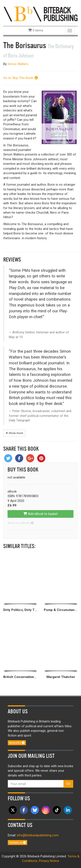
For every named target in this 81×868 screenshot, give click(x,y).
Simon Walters (18, 64)
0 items (36, 30)
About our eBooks (21, 523)
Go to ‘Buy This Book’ (21, 78)
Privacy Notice (49, 861)
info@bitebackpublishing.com (38, 835)
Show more (14, 433)
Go (68, 784)
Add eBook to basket (40, 514)
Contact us (17, 843)
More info (17, 743)
